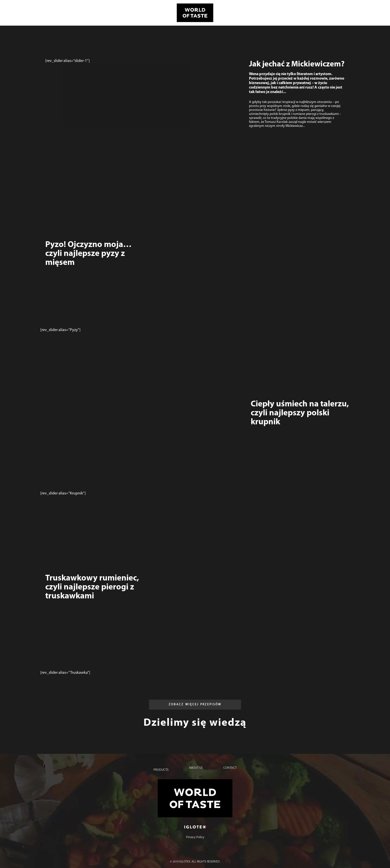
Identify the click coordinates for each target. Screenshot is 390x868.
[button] (195, 705)
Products (161, 770)
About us (196, 768)
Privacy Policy (195, 837)
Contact (230, 768)
